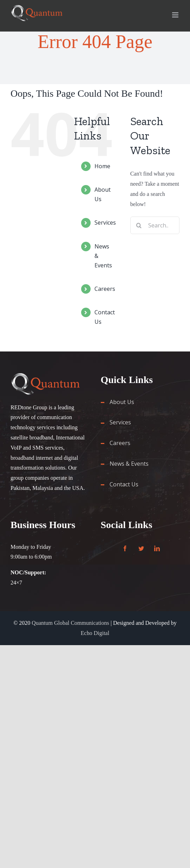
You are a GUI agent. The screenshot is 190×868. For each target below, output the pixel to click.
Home (102, 166)
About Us (122, 402)
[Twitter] (141, 548)
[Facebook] (125, 548)
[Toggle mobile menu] (176, 15)
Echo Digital (95, 633)
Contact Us (124, 484)
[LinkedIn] (157, 548)
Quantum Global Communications (70, 623)
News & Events (129, 464)
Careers (105, 289)
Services (105, 223)
